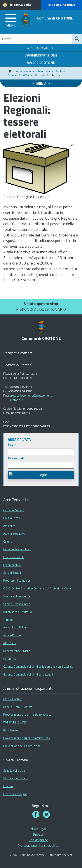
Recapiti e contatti (18, 353)
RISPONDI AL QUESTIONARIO (41, 309)
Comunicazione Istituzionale (32, 71)
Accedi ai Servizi (62, 5)
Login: (13, 445)
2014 (26, 75)
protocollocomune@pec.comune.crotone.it (31, 398)
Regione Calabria (19, 5)
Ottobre (40, 75)
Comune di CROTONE (55, 18)
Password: (16, 458)
